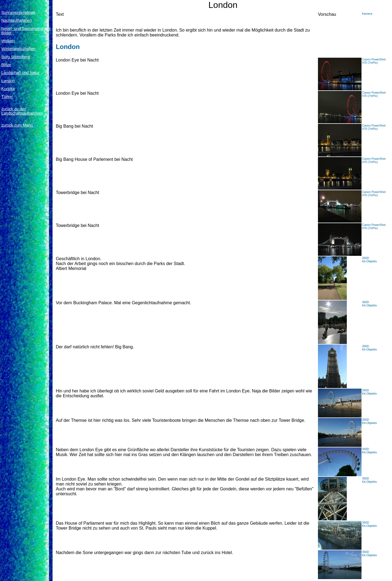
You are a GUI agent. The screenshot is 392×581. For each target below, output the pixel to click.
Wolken (8, 41)
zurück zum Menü (17, 125)
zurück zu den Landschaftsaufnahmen (22, 111)
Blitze (6, 65)
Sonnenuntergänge (18, 13)
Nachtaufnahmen (17, 20)
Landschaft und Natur (20, 73)
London (8, 81)
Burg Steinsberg (16, 57)
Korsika (8, 89)
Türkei (7, 97)
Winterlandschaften (18, 49)
